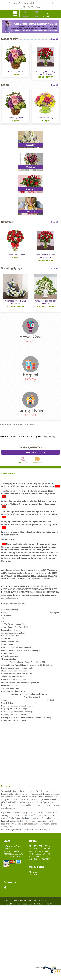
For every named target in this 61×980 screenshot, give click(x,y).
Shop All (55, 39)
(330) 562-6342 (31, 7)
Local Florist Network (39, 910)
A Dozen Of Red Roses (15, 257)
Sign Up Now (30, 455)
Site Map (53, 910)
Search (44, 16)
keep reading (49, 439)
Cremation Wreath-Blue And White (15, 305)
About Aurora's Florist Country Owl (18, 428)
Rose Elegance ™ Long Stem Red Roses (46, 74)
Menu (18, 16)
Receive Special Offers (31, 450)
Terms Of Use (9, 910)
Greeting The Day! (46, 119)
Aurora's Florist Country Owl (30, 3)
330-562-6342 (41, 598)
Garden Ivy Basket (15, 72)
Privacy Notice (23, 910)
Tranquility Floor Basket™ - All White (46, 305)
